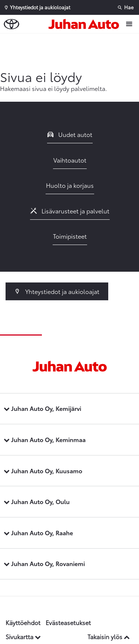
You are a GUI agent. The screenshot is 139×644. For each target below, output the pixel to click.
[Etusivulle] (86, 24)
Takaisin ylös (109, 636)
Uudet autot (70, 134)
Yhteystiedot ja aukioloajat (57, 291)
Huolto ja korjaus (70, 185)
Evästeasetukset (68, 622)
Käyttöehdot (23, 622)
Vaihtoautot (70, 160)
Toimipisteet (70, 236)
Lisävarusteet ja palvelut (70, 211)
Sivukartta (23, 636)
